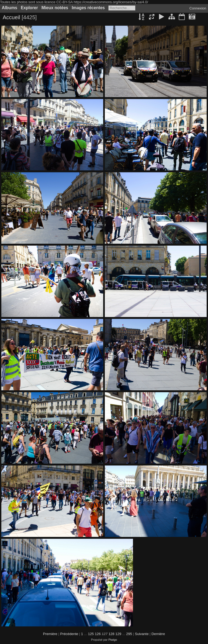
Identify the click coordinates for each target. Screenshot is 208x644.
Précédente (69, 634)
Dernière (158, 634)
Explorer (29, 8)
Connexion (198, 8)
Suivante (142, 634)
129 (118, 634)
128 (112, 634)
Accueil (11, 17)
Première (50, 634)
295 (129, 634)
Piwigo (113, 640)
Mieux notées (55, 8)
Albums (10, 8)
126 (98, 634)
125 (91, 634)
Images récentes (88, 8)
